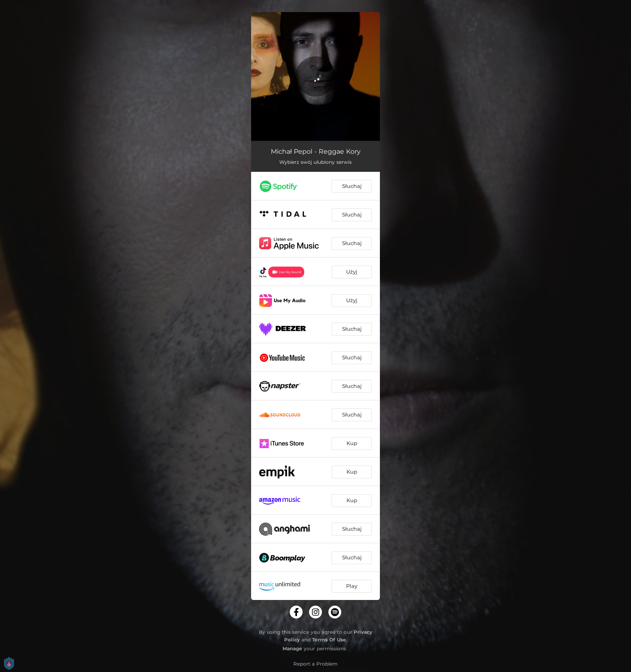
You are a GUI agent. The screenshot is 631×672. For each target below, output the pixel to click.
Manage (292, 648)
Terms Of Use (329, 640)
